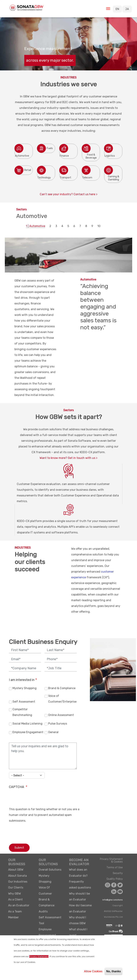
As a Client (15, 899)
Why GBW (15, 894)
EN (117, 9)
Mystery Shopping (25, 688)
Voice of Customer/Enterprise (62, 699)
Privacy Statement (39, 956)
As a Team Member (15, 914)
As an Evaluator (19, 905)
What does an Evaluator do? (78, 873)
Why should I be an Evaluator (79, 897)
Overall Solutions (50, 870)
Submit (19, 848)
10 (99, 226)
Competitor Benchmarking (22, 712)
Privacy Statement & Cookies (111, 860)
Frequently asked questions (80, 885)
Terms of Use (115, 868)
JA (127, 9)
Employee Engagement (28, 732)
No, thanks (113, 971)
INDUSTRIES (23, 548)
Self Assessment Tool (50, 920)
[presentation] (36, 799)
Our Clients (16, 887)
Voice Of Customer (45, 890)
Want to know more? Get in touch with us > (68, 458)
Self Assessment (24, 702)
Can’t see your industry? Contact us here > (69, 194)
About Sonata (17, 876)
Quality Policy (115, 879)
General (53, 732)
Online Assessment (61, 715)
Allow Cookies (93, 971)
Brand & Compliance (62, 688)
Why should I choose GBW (78, 920)
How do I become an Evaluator (80, 908)
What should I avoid (78, 932)
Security (118, 873)
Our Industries (18, 882)
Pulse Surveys (58, 724)
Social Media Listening (27, 724)
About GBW (16, 870)
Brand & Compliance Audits (47, 905)
